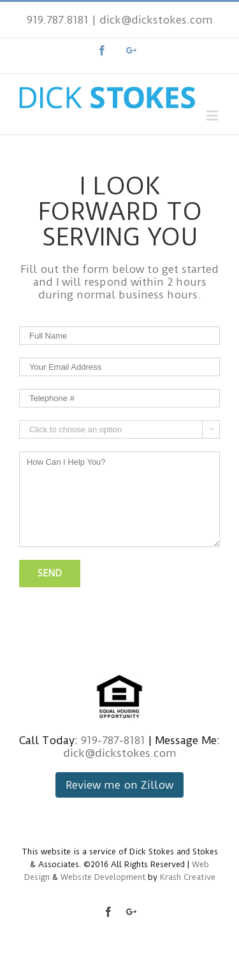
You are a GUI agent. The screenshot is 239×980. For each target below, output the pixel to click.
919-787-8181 (113, 740)
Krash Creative (188, 877)
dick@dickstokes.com (156, 20)
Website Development (103, 877)
